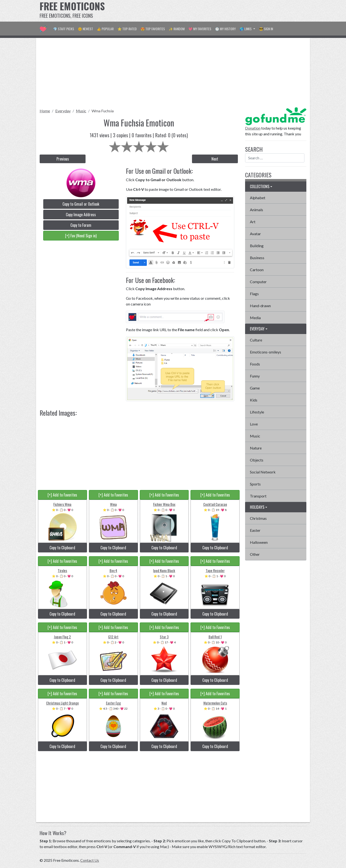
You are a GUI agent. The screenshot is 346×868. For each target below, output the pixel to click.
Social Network (263, 472)
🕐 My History (225, 29)
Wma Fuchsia (103, 111)
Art (253, 222)
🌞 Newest (85, 29)
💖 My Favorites (200, 29)
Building (257, 246)
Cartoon (257, 270)
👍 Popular (105, 29)
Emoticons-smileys (266, 352)
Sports (255, 484)
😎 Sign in (266, 29)
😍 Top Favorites (153, 29)
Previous (63, 159)
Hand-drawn (260, 306)
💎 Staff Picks (64, 29)
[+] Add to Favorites (62, 495)
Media (255, 318)
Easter (255, 530)
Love (254, 424)
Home (45, 111)
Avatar (255, 234)
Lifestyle (257, 412)
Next (215, 159)
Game (255, 388)
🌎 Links (246, 29)
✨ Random (177, 29)
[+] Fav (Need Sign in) (81, 236)
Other (255, 554)
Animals (256, 210)
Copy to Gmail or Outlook (81, 204)
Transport (258, 496)
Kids (254, 400)
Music (81, 111)
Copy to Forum (81, 225)
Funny (255, 376)
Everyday (63, 111)
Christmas (258, 518)
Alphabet (258, 198)
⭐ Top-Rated (127, 29)
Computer (258, 282)
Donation (253, 128)
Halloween (259, 542)
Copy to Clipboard (62, 548)
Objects (257, 460)
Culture (256, 340)
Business (257, 258)
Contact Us (90, 860)
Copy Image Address (81, 215)
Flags (254, 294)
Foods (255, 364)
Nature (256, 448)
